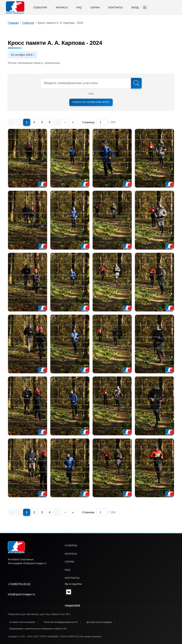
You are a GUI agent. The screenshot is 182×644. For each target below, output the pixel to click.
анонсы (71, 554)
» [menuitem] (73, 122)
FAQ (79, 7)
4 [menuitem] (50, 122)
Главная (13, 23)
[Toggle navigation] (145, 7)
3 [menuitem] (42, 122)
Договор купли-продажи (99, 622)
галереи (71, 545)
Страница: (89, 122)
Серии (95, 7)
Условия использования (22, 622)
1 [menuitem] (27, 122)
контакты (72, 578)
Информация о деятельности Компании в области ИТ (38, 629)
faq (67, 570)
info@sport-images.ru (21, 594)
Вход (135, 7)
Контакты (116, 7)
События (40, 7)
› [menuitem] (65, 122)
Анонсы (62, 7)
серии (69, 562)
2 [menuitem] (34, 122)
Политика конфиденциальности (61, 622)
